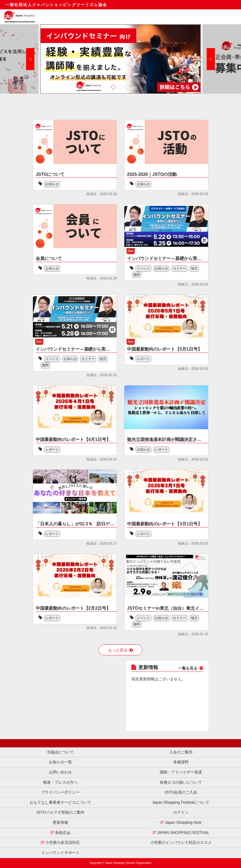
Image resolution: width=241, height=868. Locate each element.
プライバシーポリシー (60, 792)
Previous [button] (30, 59)
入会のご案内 (181, 752)
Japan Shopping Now (183, 822)
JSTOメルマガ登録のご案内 (60, 812)
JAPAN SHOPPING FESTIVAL (183, 833)
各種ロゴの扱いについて (181, 782)
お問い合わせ (60, 772)
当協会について (60, 752)
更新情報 (60, 822)
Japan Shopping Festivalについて (181, 802)
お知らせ (52, 184)
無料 (137, 275)
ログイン (181, 812)
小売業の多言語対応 (63, 842)
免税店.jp (63, 833)
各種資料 (181, 762)
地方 (195, 268)
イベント (144, 268)
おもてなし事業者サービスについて (60, 802)
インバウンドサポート (60, 853)
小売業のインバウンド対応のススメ (181, 842)
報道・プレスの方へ (60, 782)
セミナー (180, 268)
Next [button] (211, 59)
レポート (144, 359)
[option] (120, 59)
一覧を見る (188, 668)
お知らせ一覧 (60, 762)
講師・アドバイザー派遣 (181, 772)
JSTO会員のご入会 (181, 792)
